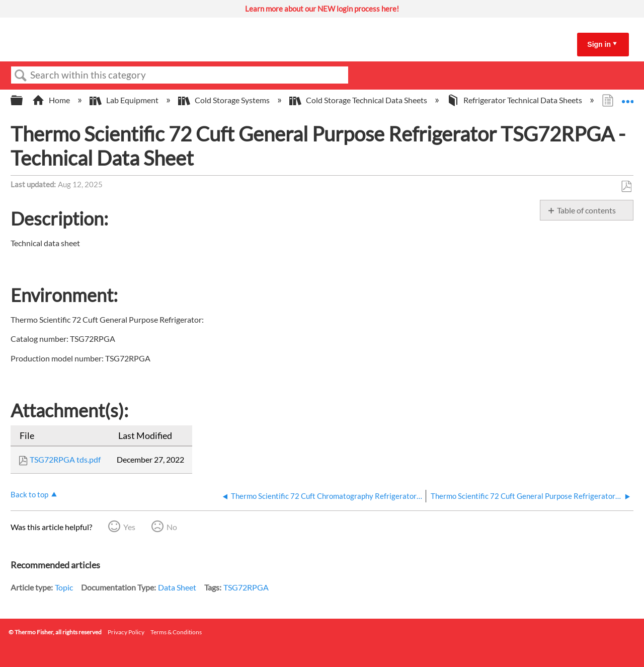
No (172, 527)
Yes (129, 527)
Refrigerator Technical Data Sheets (515, 100)
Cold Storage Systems (225, 100)
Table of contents (586, 210)
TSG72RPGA (246, 587)
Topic (64, 587)
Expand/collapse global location (627, 97)
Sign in (599, 44)
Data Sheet (177, 587)
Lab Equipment (125, 100)
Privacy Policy (126, 632)
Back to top (29, 494)
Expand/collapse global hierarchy (23, 100)
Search (21, 76)
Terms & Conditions (176, 632)
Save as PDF (626, 187)
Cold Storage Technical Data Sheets (359, 100)
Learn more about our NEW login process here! (322, 9)
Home (52, 100)
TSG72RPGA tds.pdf (65, 459)
